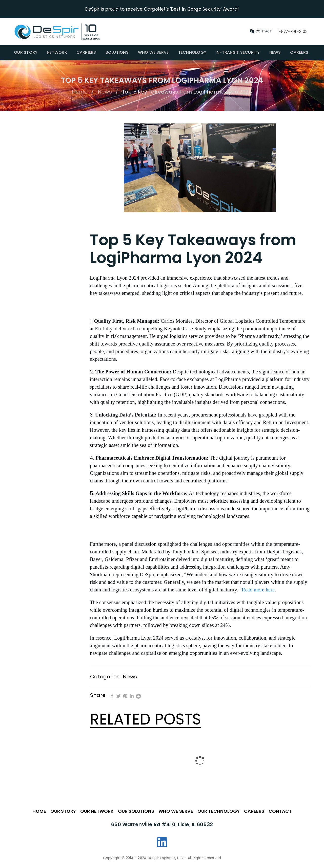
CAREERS (254, 811)
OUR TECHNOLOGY (219, 811)
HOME (39, 811)
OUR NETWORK (97, 811)
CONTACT (280, 811)
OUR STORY (63, 811)
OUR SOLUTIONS (136, 811)
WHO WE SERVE (176, 811)
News (105, 92)
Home (80, 92)
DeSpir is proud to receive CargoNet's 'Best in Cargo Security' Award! (162, 9)
